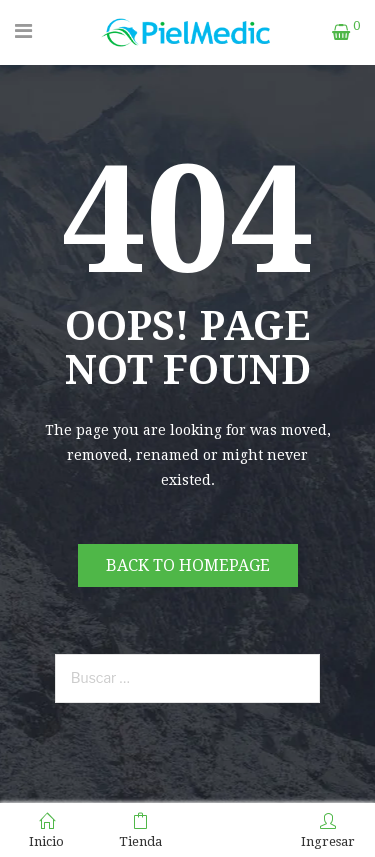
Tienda (140, 831)
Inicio (46, 831)
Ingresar (328, 831)
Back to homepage (188, 565)
